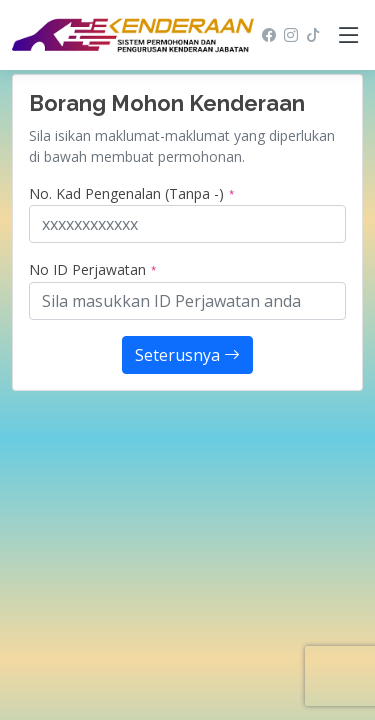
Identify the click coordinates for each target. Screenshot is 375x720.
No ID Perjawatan (93, 269)
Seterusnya (187, 355)
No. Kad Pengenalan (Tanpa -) (132, 193)
